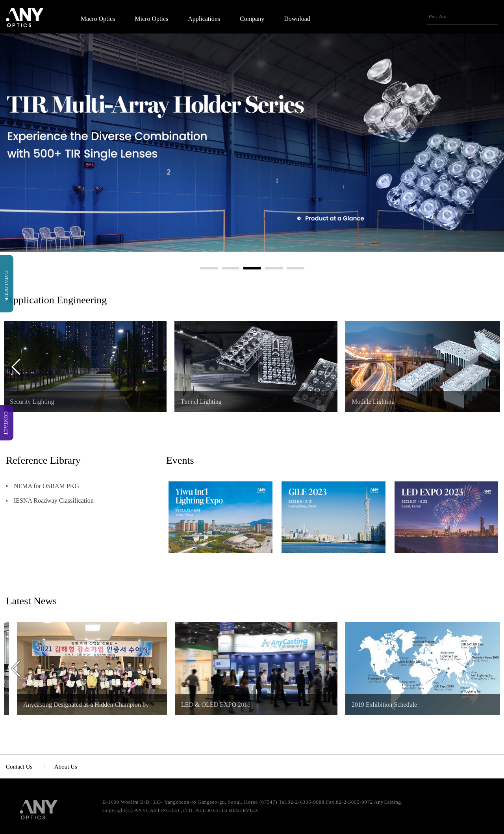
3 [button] (252, 268)
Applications (204, 19)
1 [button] (209, 268)
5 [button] (296, 268)
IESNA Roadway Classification (54, 501)
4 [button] (274, 268)
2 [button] (231, 268)
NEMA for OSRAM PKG (46, 486)
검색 (494, 17)
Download (297, 19)
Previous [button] (16, 367)
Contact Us (19, 767)
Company (252, 19)
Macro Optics (98, 19)
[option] (256, 367)
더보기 (490, 462)
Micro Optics (151, 19)
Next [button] (488, 367)
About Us (66, 767)
